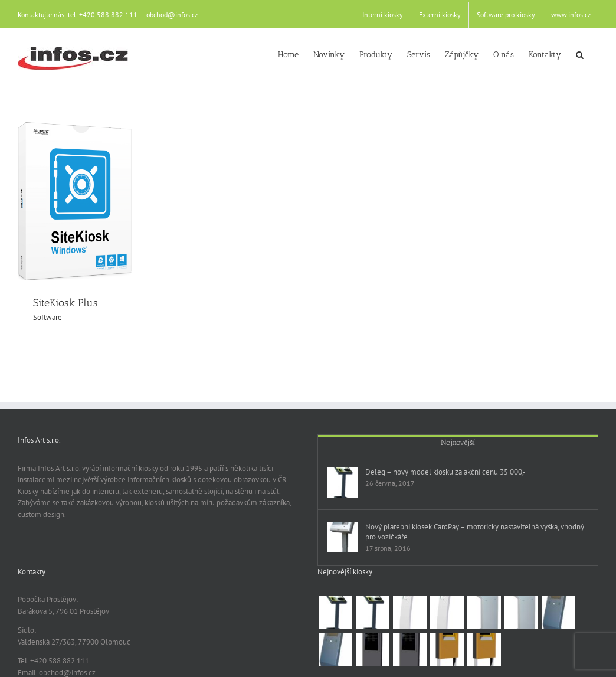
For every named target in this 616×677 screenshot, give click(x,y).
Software (47, 317)
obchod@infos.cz (172, 14)
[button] (580, 54)
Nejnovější (458, 442)
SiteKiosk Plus (65, 303)
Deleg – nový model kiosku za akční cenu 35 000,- (445, 472)
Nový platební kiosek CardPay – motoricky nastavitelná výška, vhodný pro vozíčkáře (475, 532)
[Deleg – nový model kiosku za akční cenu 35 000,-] (342, 482)
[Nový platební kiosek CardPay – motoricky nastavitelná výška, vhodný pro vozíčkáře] (342, 537)
